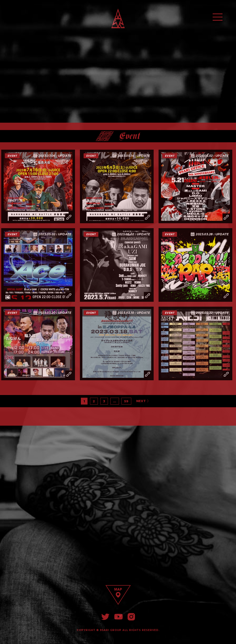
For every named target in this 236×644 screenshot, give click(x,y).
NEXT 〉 (143, 401)
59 (126, 401)
